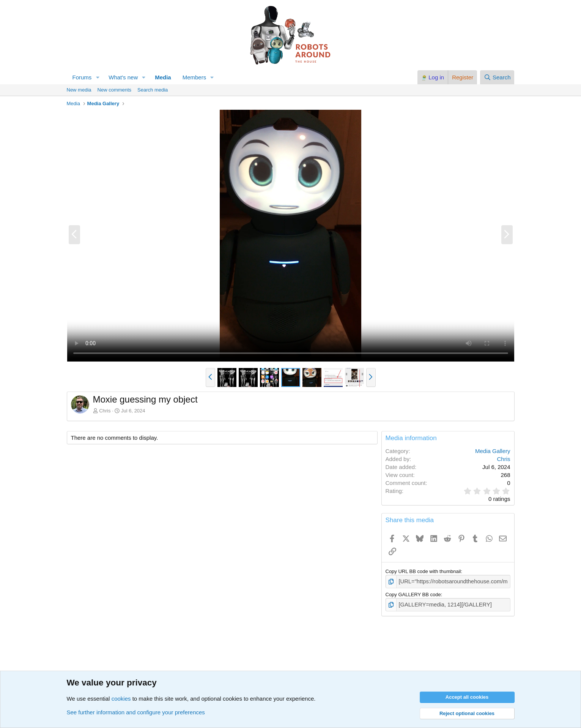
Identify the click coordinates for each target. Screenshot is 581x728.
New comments (115, 90)
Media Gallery (493, 451)
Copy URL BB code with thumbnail (423, 571)
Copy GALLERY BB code (413, 594)
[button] (98, 77)
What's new (123, 77)
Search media (153, 90)
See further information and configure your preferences (136, 712)
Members (194, 77)
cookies (121, 699)
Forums (82, 77)
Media (163, 77)
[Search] (497, 77)
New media (79, 90)
